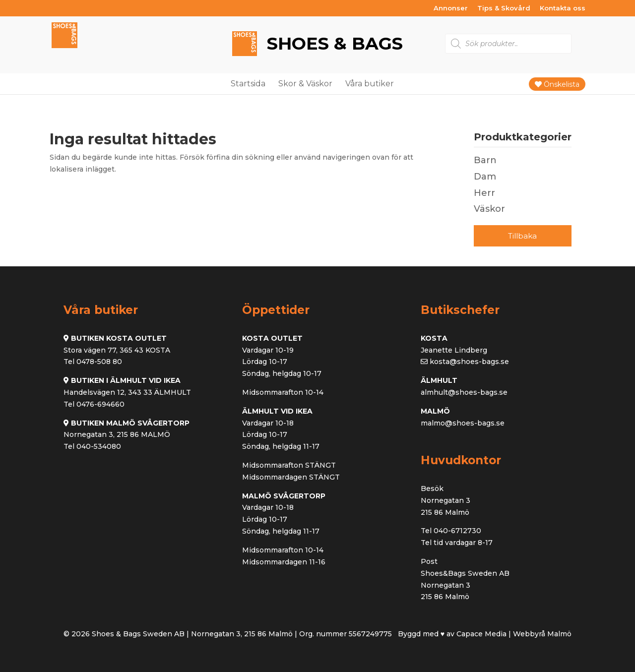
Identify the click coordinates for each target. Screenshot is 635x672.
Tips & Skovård (504, 8)
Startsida (248, 84)
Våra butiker (370, 84)
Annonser (451, 8)
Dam (485, 177)
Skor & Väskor (305, 84)
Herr (484, 193)
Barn (485, 160)
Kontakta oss (563, 8)
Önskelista (557, 84)
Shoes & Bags (332, 44)
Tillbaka (522, 236)
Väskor (489, 209)
